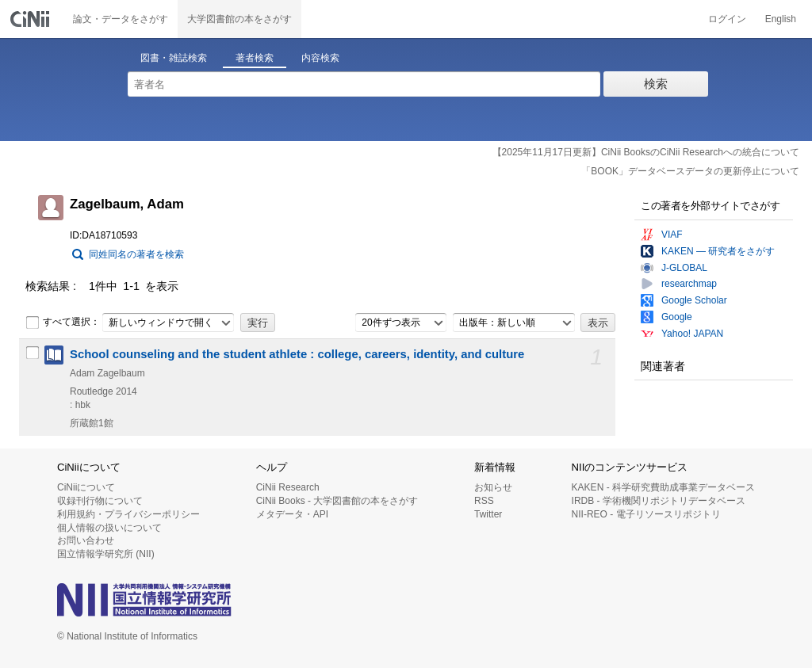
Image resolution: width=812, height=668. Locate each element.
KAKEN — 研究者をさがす (718, 251)
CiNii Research (288, 487)
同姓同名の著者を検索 (136, 254)
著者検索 (255, 58)
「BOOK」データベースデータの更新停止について (690, 171)
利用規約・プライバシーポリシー (128, 514)
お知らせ (493, 487)
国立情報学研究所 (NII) (106, 554)
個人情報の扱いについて (109, 528)
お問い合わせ (86, 540)
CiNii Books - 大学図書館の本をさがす (337, 501)
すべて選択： (63, 323)
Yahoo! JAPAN (692, 334)
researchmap (689, 284)
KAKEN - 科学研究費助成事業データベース (663, 487)
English (781, 19)
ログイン (727, 19)
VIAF (672, 235)
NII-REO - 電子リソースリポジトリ (646, 514)
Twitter (488, 514)
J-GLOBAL (684, 268)
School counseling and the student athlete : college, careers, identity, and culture (297, 354)
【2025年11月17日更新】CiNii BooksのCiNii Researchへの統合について (646, 152)
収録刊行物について (100, 501)
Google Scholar (694, 300)
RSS (484, 501)
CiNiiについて (86, 487)
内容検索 (320, 58)
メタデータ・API (292, 514)
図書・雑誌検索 (174, 58)
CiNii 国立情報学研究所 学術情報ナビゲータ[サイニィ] (32, 19)
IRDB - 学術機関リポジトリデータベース (659, 501)
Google (677, 317)
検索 (656, 84)
